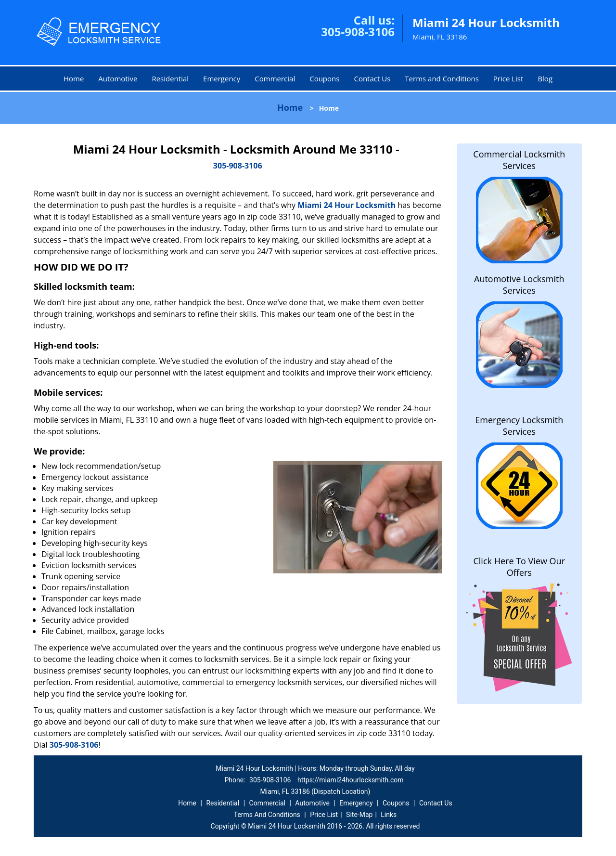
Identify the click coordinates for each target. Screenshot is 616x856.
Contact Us (372, 78)
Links (389, 815)
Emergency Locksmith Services (519, 426)
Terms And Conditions (267, 815)
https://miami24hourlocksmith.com (351, 780)
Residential (170, 78)
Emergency (222, 78)
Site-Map (359, 815)
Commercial (275, 78)
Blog (545, 78)
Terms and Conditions (442, 78)
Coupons (324, 78)
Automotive (118, 78)
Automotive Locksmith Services (519, 285)
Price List (508, 78)
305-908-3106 (358, 32)
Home (74, 78)
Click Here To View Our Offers (519, 567)
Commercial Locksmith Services (519, 160)
